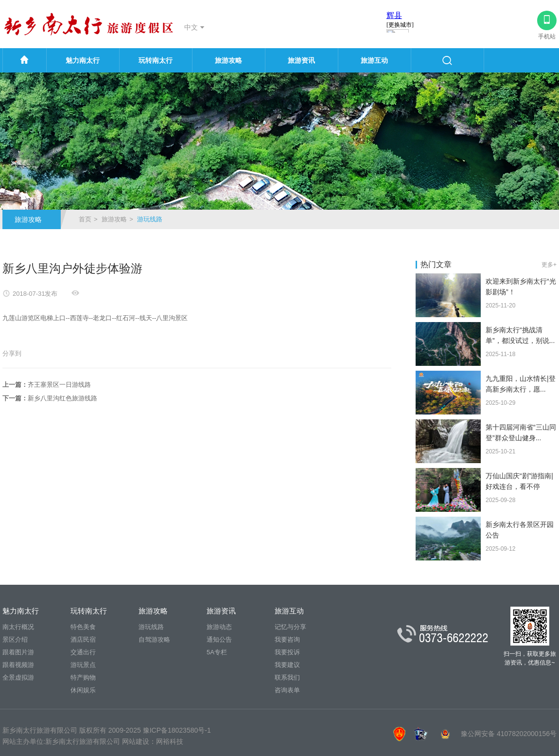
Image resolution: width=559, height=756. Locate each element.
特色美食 (83, 627)
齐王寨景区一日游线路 (59, 385)
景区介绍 (15, 639)
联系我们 (287, 677)
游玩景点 (83, 665)
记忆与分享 (290, 627)
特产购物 (83, 677)
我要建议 (287, 665)
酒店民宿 (83, 639)
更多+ (549, 265)
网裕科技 (170, 741)
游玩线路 (151, 627)
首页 (85, 219)
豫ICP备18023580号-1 (177, 730)
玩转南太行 (156, 60)
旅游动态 (219, 627)
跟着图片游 (18, 652)
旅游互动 (374, 60)
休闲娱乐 (83, 690)
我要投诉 (287, 652)
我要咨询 (287, 639)
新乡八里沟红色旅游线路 (62, 398)
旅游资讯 (301, 60)
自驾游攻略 (154, 639)
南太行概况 (18, 627)
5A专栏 (217, 652)
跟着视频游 (18, 665)
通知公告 (219, 639)
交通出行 (83, 652)
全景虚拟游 (18, 677)
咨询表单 (287, 690)
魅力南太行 (83, 60)
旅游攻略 (228, 60)
